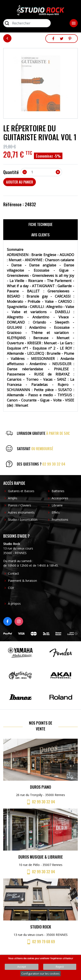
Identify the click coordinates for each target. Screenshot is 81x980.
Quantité (11, 172)
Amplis (13, 498)
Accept (22, 967)
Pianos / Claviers (20, 505)
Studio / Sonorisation (23, 520)
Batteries (58, 491)
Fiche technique (40, 224)
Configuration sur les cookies (40, 974)
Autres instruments (21, 512)
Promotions (60, 520)
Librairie (57, 505)
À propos (14, 604)
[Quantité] (41, 172)
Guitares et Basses (21, 491)
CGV (11, 588)
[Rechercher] (27, 23)
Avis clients (40, 235)
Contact (13, 573)
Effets (56, 512)
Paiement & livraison (22, 581)
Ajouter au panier (20, 182)
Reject (60, 967)
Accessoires (60, 498)
